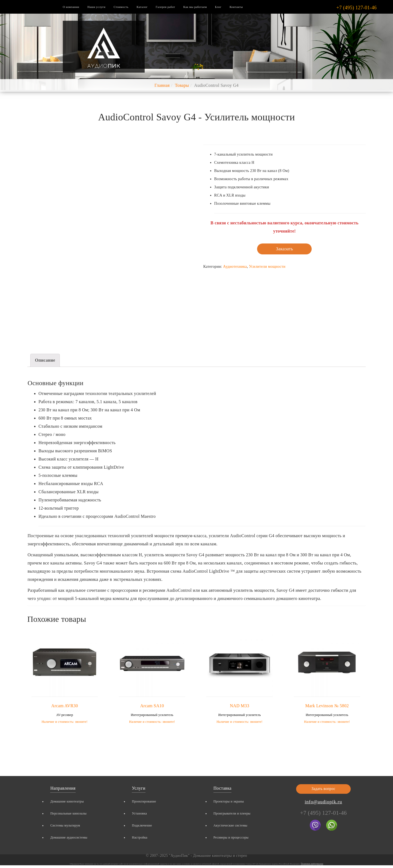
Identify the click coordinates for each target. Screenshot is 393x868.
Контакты (236, 7)
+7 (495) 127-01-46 (356, 8)
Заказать (285, 249)
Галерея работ (166, 7)
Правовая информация (312, 864)
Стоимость (121, 7)
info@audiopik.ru (324, 802)
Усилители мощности (267, 267)
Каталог (142, 7)
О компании (71, 7)
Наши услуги (96, 7)
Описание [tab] (45, 360)
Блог (218, 7)
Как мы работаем (195, 7)
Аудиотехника (235, 267)
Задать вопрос (323, 789)
